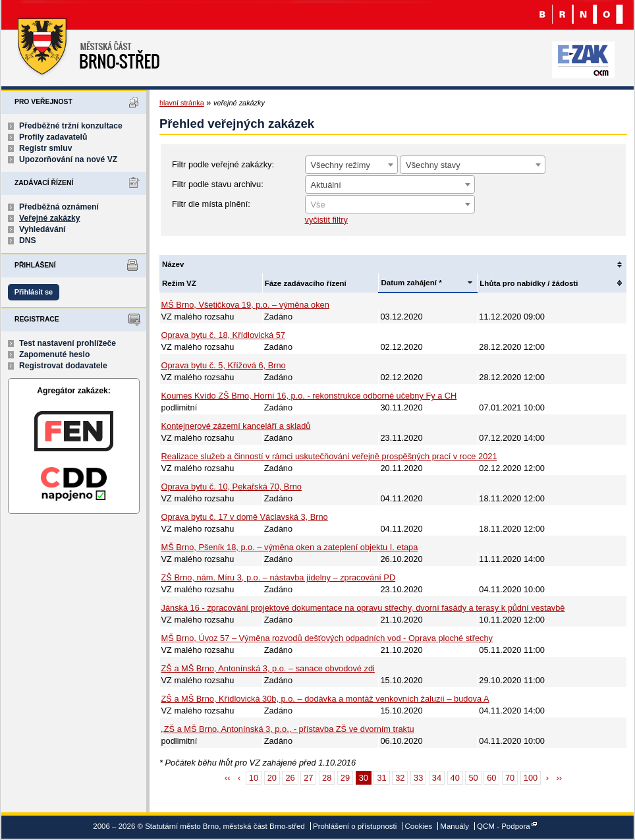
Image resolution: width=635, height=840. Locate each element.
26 (290, 778)
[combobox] (351, 165)
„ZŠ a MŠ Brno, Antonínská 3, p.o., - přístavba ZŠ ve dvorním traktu (288, 729)
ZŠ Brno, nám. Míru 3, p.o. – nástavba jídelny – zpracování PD (279, 577)
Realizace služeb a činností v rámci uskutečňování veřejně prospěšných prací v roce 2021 (329, 456)
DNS (28, 240)
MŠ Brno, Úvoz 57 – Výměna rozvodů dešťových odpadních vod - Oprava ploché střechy (327, 638)
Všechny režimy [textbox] (341, 165)
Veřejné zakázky (50, 218)
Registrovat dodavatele (63, 366)
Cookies (419, 826)
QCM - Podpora (504, 826)
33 (418, 778)
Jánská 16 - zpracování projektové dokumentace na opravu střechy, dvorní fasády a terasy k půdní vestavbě (363, 608)
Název (173, 264)
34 (437, 778)
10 (254, 778)
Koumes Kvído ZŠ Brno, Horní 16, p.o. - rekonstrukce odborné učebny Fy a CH (309, 396)
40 (455, 778)
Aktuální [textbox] (326, 185)
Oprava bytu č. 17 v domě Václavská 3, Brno (245, 517)
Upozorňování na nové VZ (68, 159)
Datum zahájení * (411, 283)
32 (400, 778)
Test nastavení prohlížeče (68, 343)
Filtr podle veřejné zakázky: (223, 164)
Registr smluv (45, 148)
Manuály (455, 826)
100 (531, 778)
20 (272, 778)
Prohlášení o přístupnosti (355, 826)
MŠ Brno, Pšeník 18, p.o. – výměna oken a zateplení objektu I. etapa (290, 547)
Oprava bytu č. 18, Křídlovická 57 (224, 335)
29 (345, 778)
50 (473, 778)
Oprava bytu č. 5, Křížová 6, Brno (224, 365)
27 (308, 778)
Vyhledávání (42, 229)
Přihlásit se (34, 292)
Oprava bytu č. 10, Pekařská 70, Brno (232, 487)
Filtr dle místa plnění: (211, 204)
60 (491, 778)
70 (510, 778)
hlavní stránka (182, 103)
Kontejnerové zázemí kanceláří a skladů (236, 426)
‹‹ (228, 778)
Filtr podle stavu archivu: (218, 184)
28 (327, 778)
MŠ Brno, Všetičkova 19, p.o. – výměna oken (245, 305)
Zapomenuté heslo (54, 354)
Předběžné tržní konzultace (71, 126)
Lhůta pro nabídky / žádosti (529, 283)
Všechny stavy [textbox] (433, 165)
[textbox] (390, 205)
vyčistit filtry (326, 220)
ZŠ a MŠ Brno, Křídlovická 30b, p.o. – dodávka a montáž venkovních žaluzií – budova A (325, 699)
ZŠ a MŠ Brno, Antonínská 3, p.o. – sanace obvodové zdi (268, 668)
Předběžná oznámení (59, 207)
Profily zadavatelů (53, 137)
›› (560, 778)
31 (381, 778)
